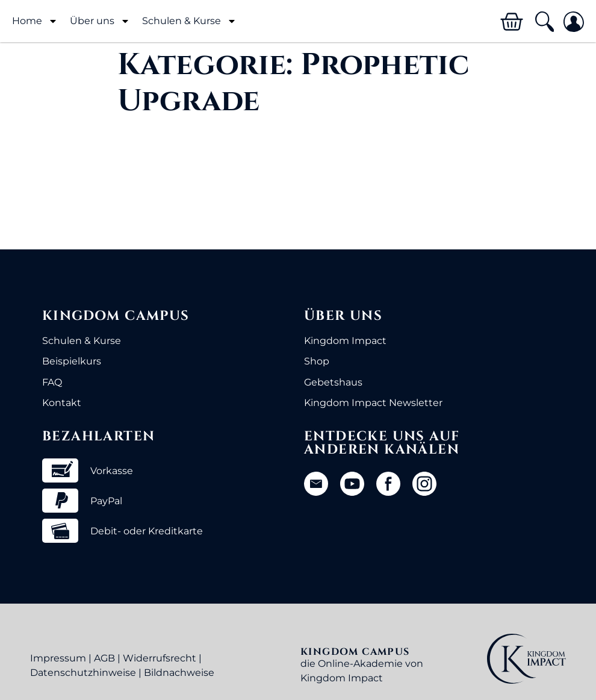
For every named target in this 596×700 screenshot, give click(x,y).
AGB (104, 658)
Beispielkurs (72, 361)
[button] (544, 22)
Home (35, 21)
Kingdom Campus (116, 316)
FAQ (52, 382)
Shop (317, 361)
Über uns (100, 21)
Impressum (58, 658)
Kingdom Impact (345, 341)
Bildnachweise (179, 673)
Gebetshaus (333, 382)
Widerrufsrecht (160, 658)
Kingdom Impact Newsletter (373, 403)
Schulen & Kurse (189, 21)
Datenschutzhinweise (83, 673)
